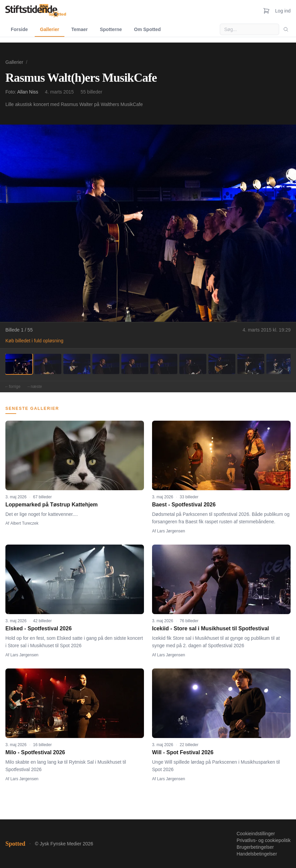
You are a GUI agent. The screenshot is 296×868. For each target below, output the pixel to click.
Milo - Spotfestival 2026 (35, 752)
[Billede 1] (19, 364)
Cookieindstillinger (256, 834)
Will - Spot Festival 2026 (183, 752)
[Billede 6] (164, 364)
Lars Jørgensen (171, 531)
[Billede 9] (251, 364)
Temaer (79, 29)
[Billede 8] (222, 364)
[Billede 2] (48, 364)
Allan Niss (28, 92)
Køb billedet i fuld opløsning (34, 341)
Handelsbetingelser (257, 854)
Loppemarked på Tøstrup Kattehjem (52, 505)
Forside (19, 29)
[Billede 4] (106, 364)
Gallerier (50, 29)
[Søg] (286, 29)
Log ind (283, 11)
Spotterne (111, 29)
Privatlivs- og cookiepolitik (264, 840)
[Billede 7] (193, 364)
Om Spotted (147, 29)
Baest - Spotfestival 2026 (184, 505)
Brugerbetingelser (255, 847)
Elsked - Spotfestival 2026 (39, 628)
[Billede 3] (77, 364)
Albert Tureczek (24, 523)
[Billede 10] (280, 364)
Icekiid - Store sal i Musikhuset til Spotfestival (211, 628)
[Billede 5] (135, 364)
